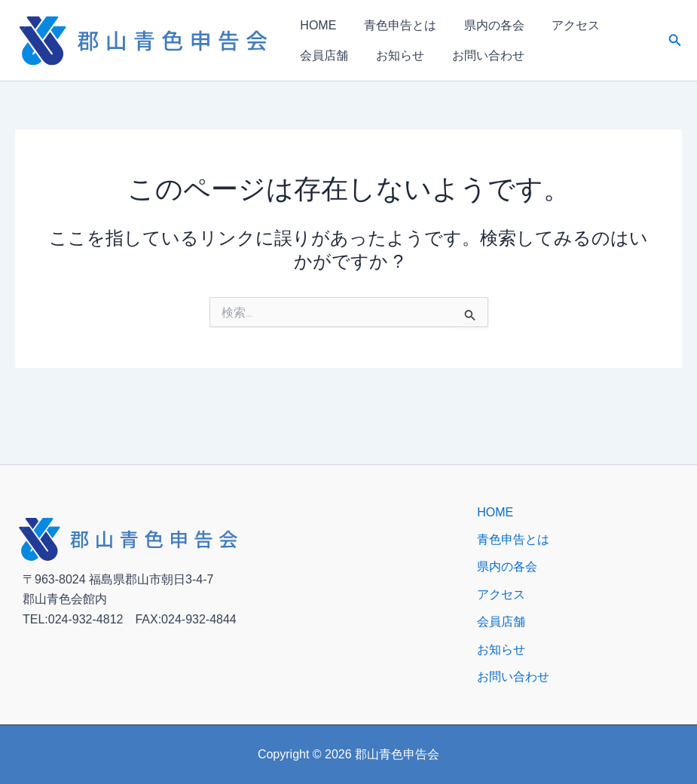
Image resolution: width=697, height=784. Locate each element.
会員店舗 (322, 55)
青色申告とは (393, 25)
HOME (316, 25)
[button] (675, 41)
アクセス (558, 25)
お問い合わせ (475, 55)
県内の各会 (481, 25)
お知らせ (393, 55)
